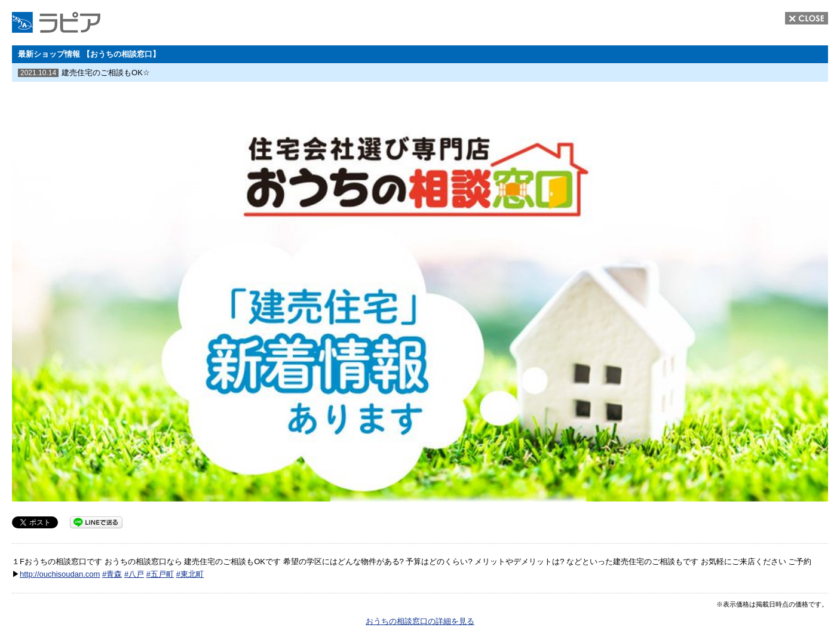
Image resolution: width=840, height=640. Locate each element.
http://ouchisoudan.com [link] (60, 574)
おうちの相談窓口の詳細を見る (420, 621)
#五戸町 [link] (160, 574)
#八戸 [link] (134, 574)
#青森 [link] (112, 574)
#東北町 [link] (190, 574)
